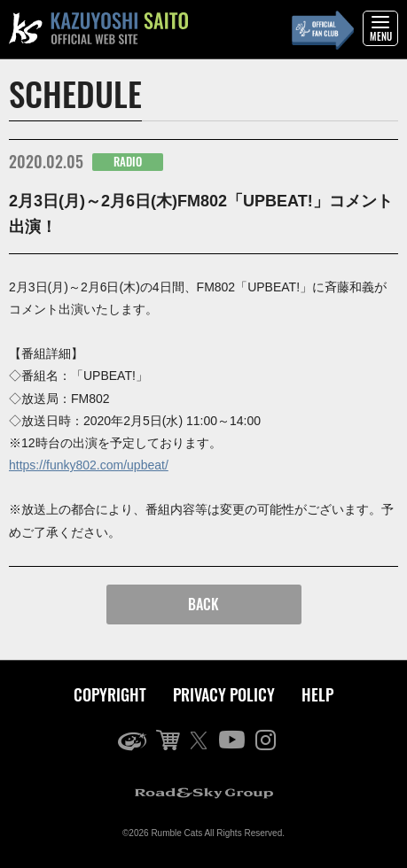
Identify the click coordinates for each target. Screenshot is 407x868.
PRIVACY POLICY (224, 694)
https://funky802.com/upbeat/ (89, 465)
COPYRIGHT (110, 694)
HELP (317, 694)
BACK (203, 604)
